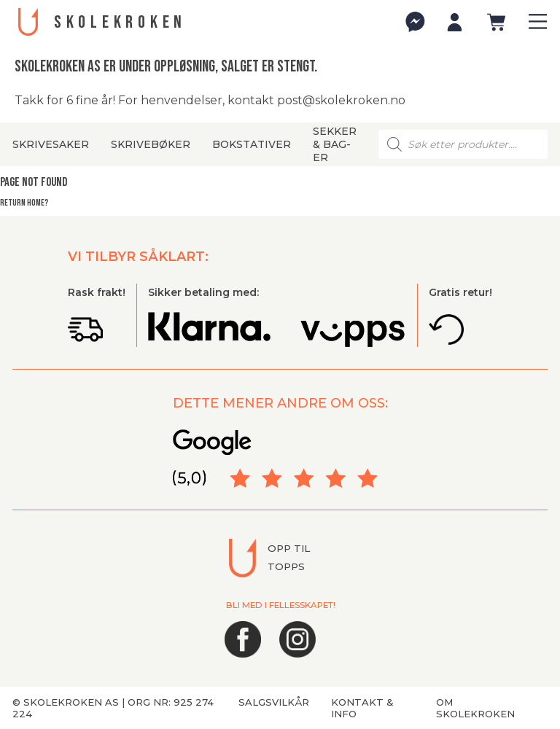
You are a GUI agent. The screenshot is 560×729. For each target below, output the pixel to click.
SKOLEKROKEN (120, 22)
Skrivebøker (151, 144)
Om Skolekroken (475, 708)
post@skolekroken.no (341, 100)
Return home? (24, 203)
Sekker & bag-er (335, 144)
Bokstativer (252, 144)
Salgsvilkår (274, 702)
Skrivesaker (51, 144)
